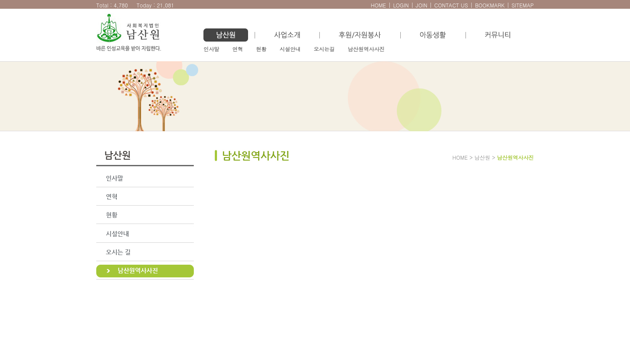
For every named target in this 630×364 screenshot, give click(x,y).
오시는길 (324, 49)
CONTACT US (451, 5)
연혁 (238, 49)
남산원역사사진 (366, 49)
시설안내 (290, 49)
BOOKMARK (490, 5)
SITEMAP (523, 5)
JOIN (421, 5)
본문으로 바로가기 (9, 5)
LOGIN (401, 5)
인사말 (211, 49)
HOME (378, 5)
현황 (261, 49)
